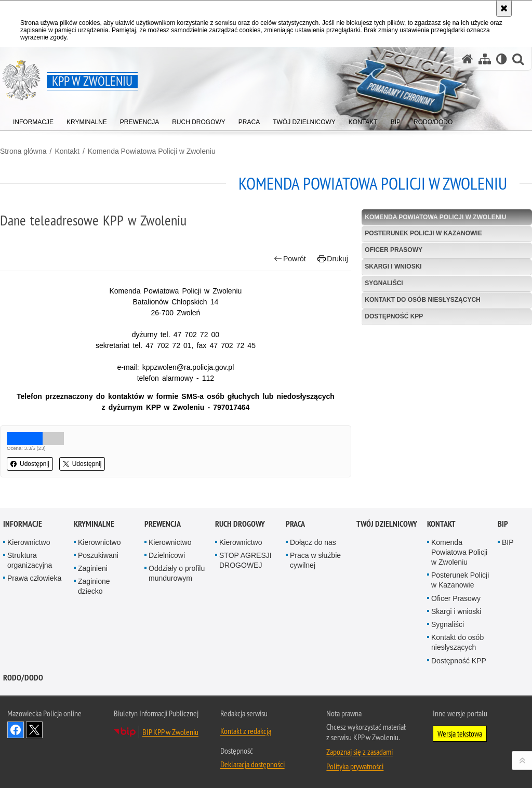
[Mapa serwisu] (485, 59)
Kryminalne (94, 537)
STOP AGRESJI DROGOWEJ (245, 573)
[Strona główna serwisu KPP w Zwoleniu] (468, 59)
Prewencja (163, 537)
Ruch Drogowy (240, 537)
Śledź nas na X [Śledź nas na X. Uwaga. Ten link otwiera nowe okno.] (34, 743)
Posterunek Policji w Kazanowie (423, 233)
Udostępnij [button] (30, 464)
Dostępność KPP (394, 316)
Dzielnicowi (167, 568)
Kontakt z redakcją (246, 744)
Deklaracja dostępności (252, 777)
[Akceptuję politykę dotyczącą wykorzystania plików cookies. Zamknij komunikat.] (504, 8)
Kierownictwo (29, 555)
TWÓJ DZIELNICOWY (387, 537)
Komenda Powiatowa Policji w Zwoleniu (152, 151)
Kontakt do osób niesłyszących (422, 300)
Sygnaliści (384, 283)
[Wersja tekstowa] (502, 59)
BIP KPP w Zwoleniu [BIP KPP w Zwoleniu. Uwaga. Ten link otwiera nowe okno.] (170, 745)
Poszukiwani (98, 568)
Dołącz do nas (313, 555)
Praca (295, 537)
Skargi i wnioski (393, 266)
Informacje (23, 537)
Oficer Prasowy (394, 250)
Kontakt (67, 151)
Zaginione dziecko (94, 600)
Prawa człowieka (34, 592)
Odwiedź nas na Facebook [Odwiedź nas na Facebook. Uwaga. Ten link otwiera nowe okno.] (16, 743)
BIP (503, 537)
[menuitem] (33, 120)
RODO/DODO (23, 691)
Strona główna (23, 151)
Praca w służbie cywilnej (315, 573)
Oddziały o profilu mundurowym (177, 587)
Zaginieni (93, 582)
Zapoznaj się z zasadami (360, 765)
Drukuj (333, 259)
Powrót (290, 259)
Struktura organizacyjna (30, 573)
